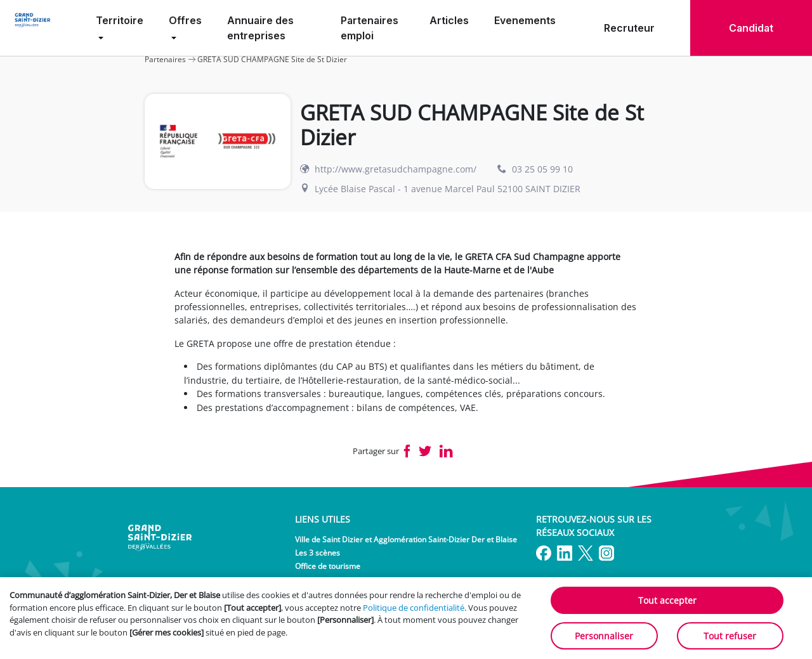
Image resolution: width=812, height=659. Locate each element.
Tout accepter (667, 600)
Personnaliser (604, 636)
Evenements (525, 20)
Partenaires (165, 59)
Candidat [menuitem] (751, 28)
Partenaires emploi (370, 28)
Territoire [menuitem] (120, 20)
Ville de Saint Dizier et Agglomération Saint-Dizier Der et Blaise (406, 539)
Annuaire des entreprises (260, 28)
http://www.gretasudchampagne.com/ (396, 169)
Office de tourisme (328, 566)
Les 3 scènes (318, 553)
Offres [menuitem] (185, 20)
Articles (449, 20)
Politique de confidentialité (414, 608)
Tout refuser (730, 636)
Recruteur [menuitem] (629, 28)
